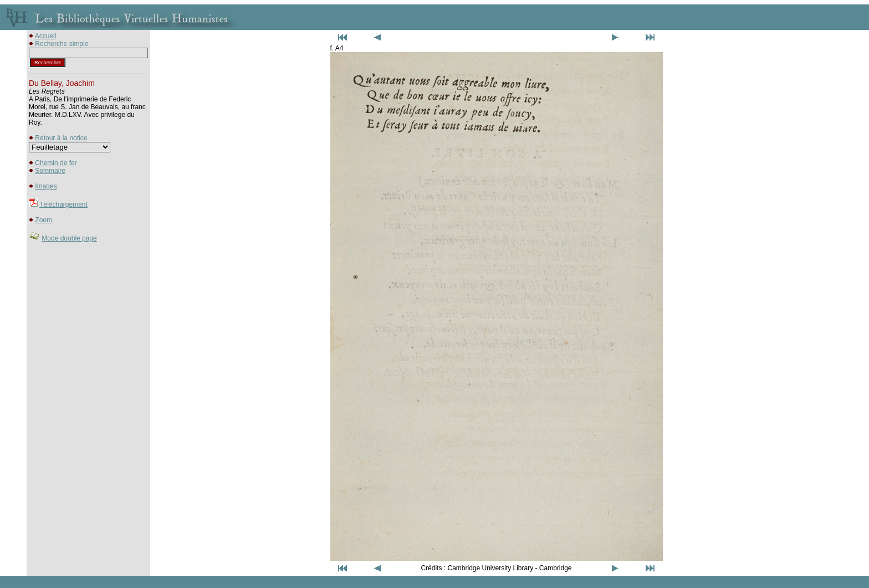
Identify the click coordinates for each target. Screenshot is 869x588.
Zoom (44, 220)
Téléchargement (63, 204)
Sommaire (50, 171)
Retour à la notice (61, 138)
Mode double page (69, 238)
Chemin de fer (56, 163)
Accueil (46, 36)
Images (46, 186)
